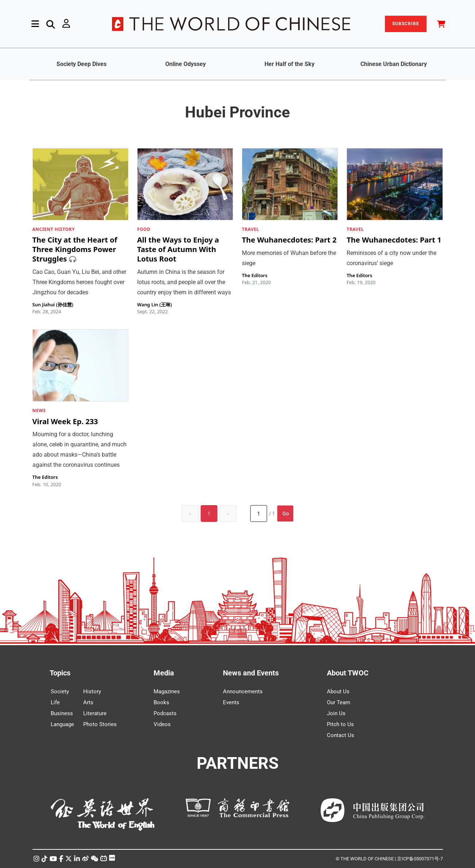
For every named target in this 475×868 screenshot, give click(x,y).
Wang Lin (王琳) (155, 305)
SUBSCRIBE (406, 24)
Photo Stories (100, 724)
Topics (60, 673)
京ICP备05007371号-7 (420, 859)
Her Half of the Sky (289, 64)
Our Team (339, 702)
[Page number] (259, 514)
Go (286, 514)
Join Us (336, 713)
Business (62, 713)
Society (60, 691)
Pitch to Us (340, 724)
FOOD (144, 229)
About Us (338, 691)
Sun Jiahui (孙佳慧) (53, 305)
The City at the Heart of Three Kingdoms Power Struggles (75, 250)
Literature (95, 713)
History (92, 691)
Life (55, 702)
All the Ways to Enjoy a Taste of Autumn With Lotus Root (178, 250)
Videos (162, 724)
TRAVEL (250, 229)
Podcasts (165, 713)
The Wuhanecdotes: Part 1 (394, 240)
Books (161, 702)
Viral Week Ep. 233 (65, 421)
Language (62, 724)
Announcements (243, 691)
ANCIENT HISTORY (54, 229)
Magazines (167, 691)
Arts (88, 702)
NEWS (39, 410)
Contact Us (341, 735)
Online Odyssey (186, 64)
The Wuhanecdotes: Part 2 (289, 240)
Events (231, 702)
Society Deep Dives (82, 64)
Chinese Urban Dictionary (394, 64)
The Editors (255, 275)
